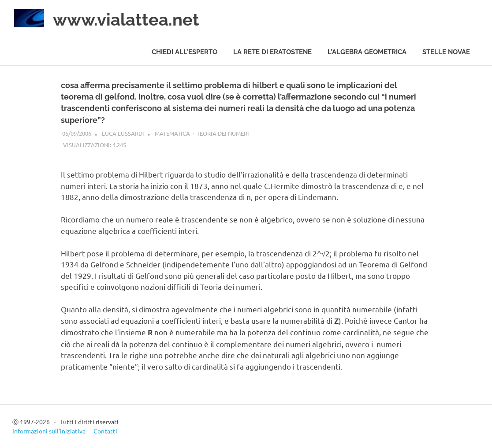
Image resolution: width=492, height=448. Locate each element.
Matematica (172, 133)
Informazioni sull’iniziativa (49, 431)
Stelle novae (446, 52)
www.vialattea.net (126, 20)
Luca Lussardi (123, 133)
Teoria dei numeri (223, 133)
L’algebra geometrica (367, 52)
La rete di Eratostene (272, 52)
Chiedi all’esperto (184, 52)
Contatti (105, 431)
